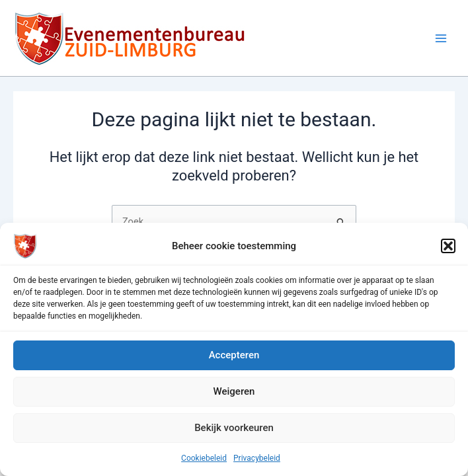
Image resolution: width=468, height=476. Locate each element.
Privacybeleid (257, 458)
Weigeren (234, 391)
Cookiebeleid (204, 458)
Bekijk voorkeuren (234, 428)
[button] (448, 246)
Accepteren (234, 355)
